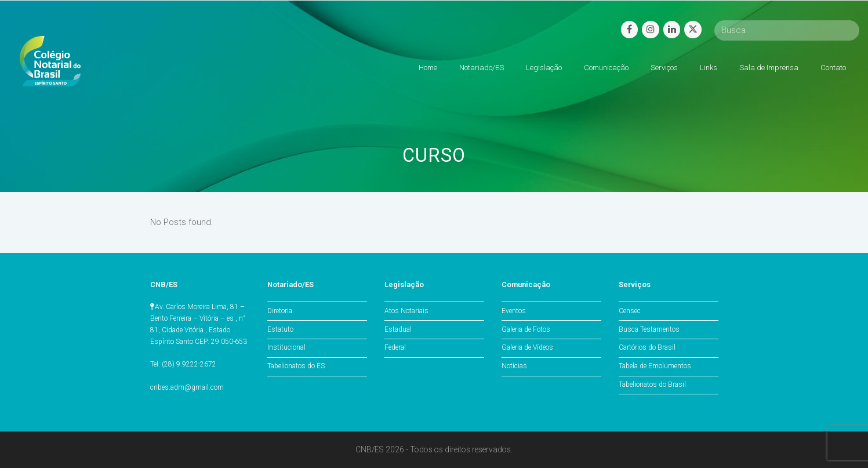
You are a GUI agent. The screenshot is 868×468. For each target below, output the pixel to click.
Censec (630, 311)
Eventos (514, 311)
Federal (395, 347)
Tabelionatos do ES (296, 366)
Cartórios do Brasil (647, 347)
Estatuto (280, 329)
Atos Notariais (406, 311)
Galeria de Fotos (526, 329)
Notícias (514, 366)
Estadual (398, 329)
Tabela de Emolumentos (655, 366)
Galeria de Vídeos (527, 347)
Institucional (286, 347)
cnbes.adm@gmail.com (187, 387)
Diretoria (280, 311)
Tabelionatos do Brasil (652, 384)
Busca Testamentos (649, 329)
